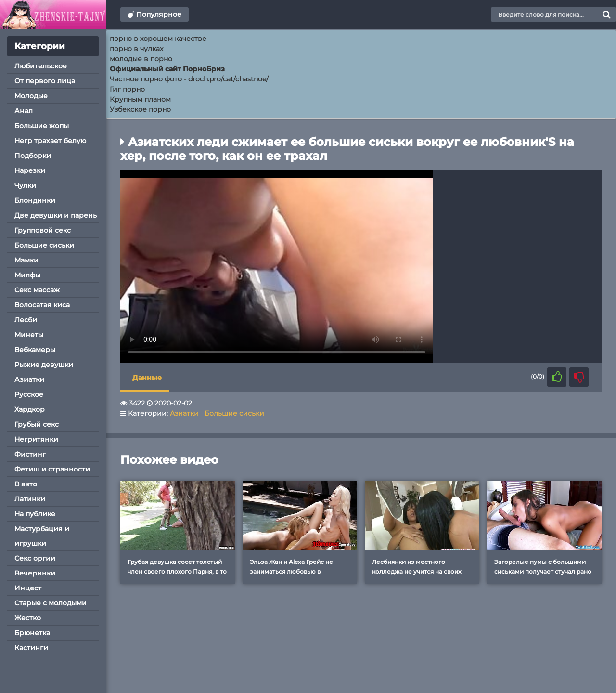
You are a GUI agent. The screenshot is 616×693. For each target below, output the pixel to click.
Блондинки (35, 200)
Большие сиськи (44, 245)
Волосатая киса (42, 305)
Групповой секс (43, 230)
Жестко (28, 618)
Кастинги (31, 648)
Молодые (31, 96)
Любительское (41, 66)
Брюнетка (32, 633)
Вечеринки (35, 573)
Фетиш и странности (52, 469)
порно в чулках (136, 49)
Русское (29, 394)
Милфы (27, 275)
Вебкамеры (35, 350)
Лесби (26, 320)
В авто (26, 484)
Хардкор (30, 409)
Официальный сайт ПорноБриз (167, 69)
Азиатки (29, 379)
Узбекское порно (140, 109)
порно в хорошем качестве (158, 39)
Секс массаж (37, 290)
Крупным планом (140, 99)
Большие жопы (42, 126)
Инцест (28, 588)
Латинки (30, 499)
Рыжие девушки (44, 365)
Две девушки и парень (56, 215)
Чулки (25, 185)
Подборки (33, 156)
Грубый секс (37, 424)
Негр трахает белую (50, 141)
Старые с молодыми (51, 603)
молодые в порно (141, 59)
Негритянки (36, 439)
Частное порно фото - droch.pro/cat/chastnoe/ (189, 79)
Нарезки (30, 170)
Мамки (26, 260)
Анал (24, 111)
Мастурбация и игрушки (42, 536)
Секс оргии (35, 558)
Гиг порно (127, 89)
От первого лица (45, 81)
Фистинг (30, 454)
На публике (35, 514)
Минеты (29, 335)
